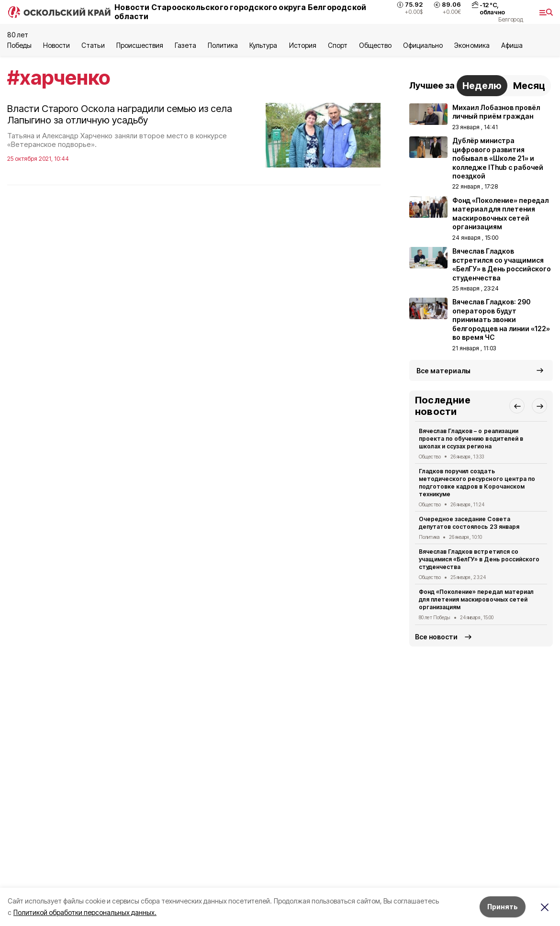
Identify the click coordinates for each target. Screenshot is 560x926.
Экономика (472, 45)
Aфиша (512, 45)
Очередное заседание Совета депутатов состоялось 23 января (469, 523)
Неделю (482, 86)
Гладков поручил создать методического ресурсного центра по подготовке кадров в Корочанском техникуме (477, 482)
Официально (423, 45)
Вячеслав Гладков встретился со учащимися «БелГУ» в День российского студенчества (479, 559)
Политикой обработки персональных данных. (85, 912)
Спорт (338, 45)
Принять (503, 907)
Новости (56, 45)
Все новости (436, 637)
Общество (375, 45)
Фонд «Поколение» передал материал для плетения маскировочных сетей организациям (476, 599)
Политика (223, 45)
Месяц (529, 86)
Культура (263, 45)
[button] (517, 406)
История (303, 45)
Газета (185, 45)
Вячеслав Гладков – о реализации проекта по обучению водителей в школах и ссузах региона (471, 439)
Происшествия (140, 45)
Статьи (93, 45)
